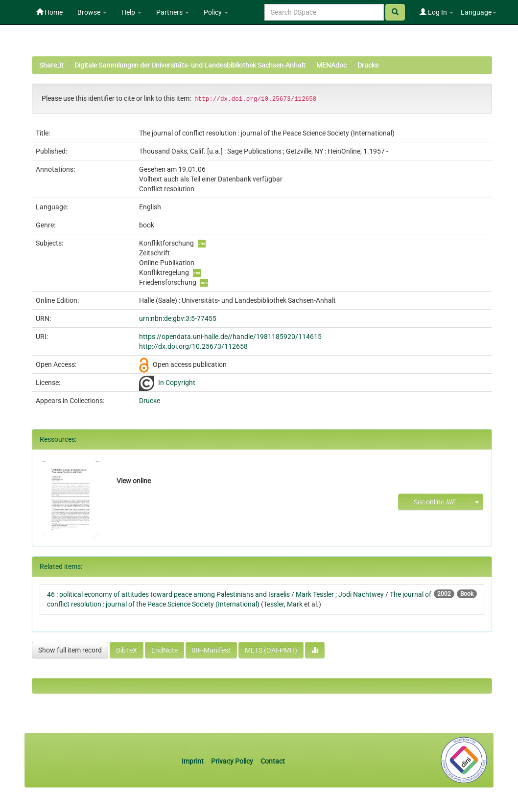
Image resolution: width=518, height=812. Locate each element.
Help (131, 12)
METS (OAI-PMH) (271, 650)
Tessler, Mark (283, 604)
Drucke (368, 65)
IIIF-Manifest (211, 650)
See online (435, 502)
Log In (436, 12)
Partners (173, 12)
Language (479, 12)
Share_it (51, 65)
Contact (273, 761)
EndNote (165, 650)
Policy (216, 12)
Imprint (193, 761)
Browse (92, 12)
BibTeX (127, 650)
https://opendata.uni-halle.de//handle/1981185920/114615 (230, 337)
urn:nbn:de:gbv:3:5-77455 (178, 318)
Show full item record (70, 650)
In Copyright (177, 383)
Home (49, 12)
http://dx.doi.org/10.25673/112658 (193, 346)
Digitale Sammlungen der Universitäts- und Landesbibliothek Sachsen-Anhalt (190, 65)
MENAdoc (331, 65)
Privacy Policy (232, 761)
